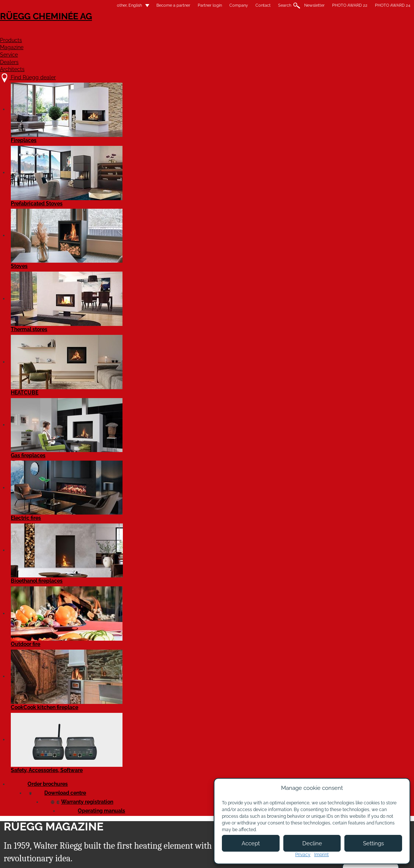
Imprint (321, 855)
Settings (373, 843)
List (41, 179)
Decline (312, 843)
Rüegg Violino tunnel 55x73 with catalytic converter (159, 325)
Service (275, 32)
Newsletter (282, 5)
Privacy (303, 855)
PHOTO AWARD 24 (361, 5)
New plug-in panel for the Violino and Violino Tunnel (337, 455)
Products (185, 32)
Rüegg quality (123, 131)
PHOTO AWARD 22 (318, 5)
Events (88, 131)
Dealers (316, 32)
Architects (363, 32)
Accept (251, 843)
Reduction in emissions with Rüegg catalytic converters (71, 354)
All (39, 131)
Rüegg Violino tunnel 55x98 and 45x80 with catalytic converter (70, 482)
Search (253, 5)
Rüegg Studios (322, 131)
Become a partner (141, 5)
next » (237, 150)
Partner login (178, 5)
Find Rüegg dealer (68, 783)
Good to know (279, 131)
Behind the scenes (325, 206)
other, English (93, 5)
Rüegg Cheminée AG (69, 28)
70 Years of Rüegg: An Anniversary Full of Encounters (61, 220)
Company (207, 5)
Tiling (68, 179)
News (61, 131)
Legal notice (196, 856)
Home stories (237, 131)
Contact (231, 5)
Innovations (163, 131)
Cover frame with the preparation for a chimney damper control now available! (246, 347)
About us (133, 791)
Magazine (232, 32)
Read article (49, 321)
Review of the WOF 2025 (154, 206)
